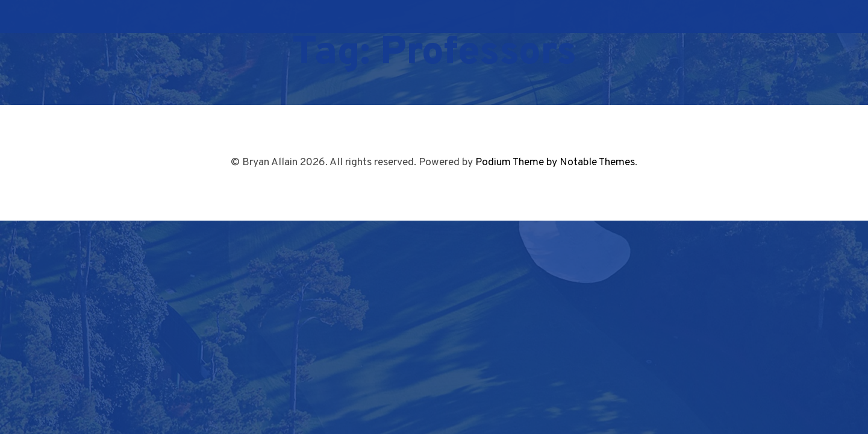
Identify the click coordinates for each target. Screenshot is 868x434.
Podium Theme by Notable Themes (555, 162)
